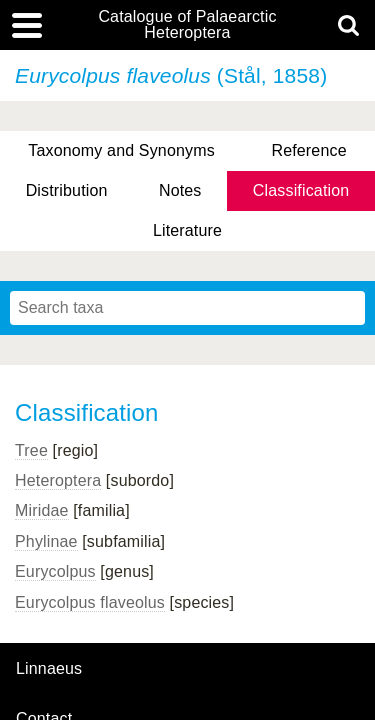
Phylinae (46, 541)
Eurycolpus (55, 571)
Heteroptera (58, 480)
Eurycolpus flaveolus (90, 602)
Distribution (67, 190)
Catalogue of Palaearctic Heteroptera (187, 25)
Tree (31, 450)
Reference (308, 150)
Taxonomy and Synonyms (121, 150)
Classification (301, 190)
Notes (180, 190)
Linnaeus (49, 669)
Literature (187, 230)
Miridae (42, 510)
